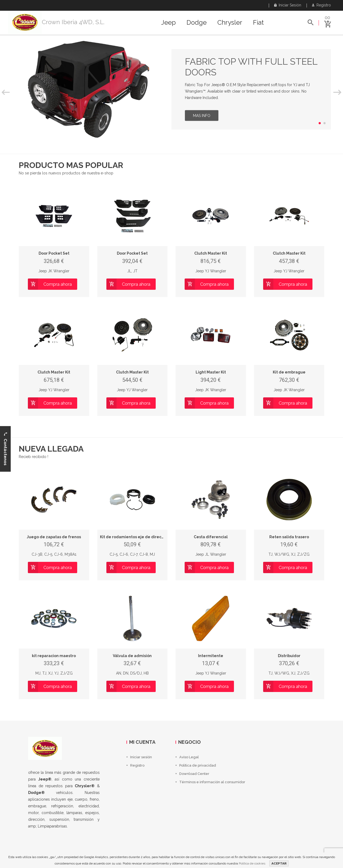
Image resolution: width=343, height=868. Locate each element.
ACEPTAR (279, 863)
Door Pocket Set (54, 253)
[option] (171, 89)
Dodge (197, 23)
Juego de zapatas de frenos (54, 537)
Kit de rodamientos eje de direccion (135, 537)
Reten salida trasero (289, 537)
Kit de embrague (289, 372)
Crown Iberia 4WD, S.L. (73, 22)
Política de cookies (252, 863)
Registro (321, 5)
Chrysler (230, 23)
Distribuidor (289, 656)
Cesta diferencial (211, 537)
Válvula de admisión (132, 656)
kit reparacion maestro (54, 656)
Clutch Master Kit (211, 253)
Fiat (258, 23)
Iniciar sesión (288, 5)
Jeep (168, 23)
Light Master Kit (211, 372)
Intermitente (211, 656)
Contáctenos (5, 449)
